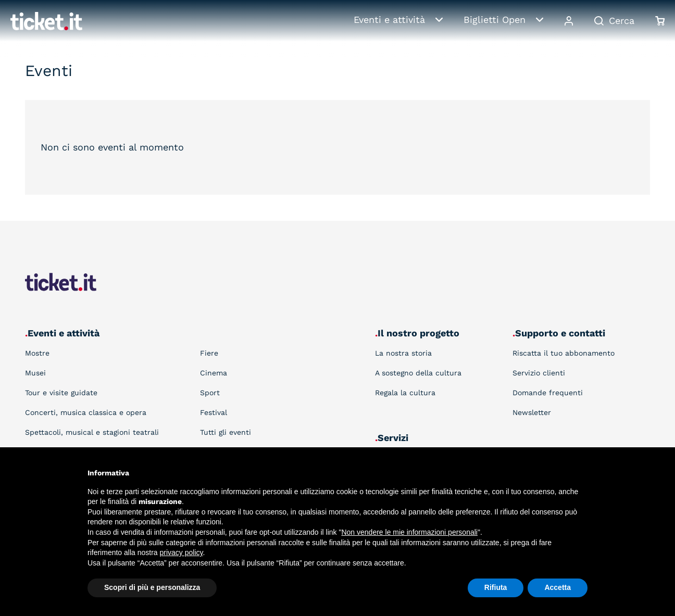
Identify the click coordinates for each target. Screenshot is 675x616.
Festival (214, 412)
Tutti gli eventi (226, 432)
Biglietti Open (495, 20)
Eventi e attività (389, 20)
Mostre (37, 353)
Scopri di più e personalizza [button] (152, 587)
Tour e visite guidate (61, 393)
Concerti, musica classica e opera (86, 412)
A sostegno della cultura (418, 373)
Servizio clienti (539, 373)
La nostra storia (403, 353)
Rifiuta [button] (496, 587)
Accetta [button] (558, 587)
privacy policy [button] (182, 552)
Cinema (214, 373)
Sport (210, 393)
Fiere (209, 353)
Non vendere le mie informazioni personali (409, 532)
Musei (35, 373)
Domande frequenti (548, 393)
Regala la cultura (405, 393)
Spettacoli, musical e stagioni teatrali (92, 432)
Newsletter (532, 412)
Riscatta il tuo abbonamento (564, 353)
